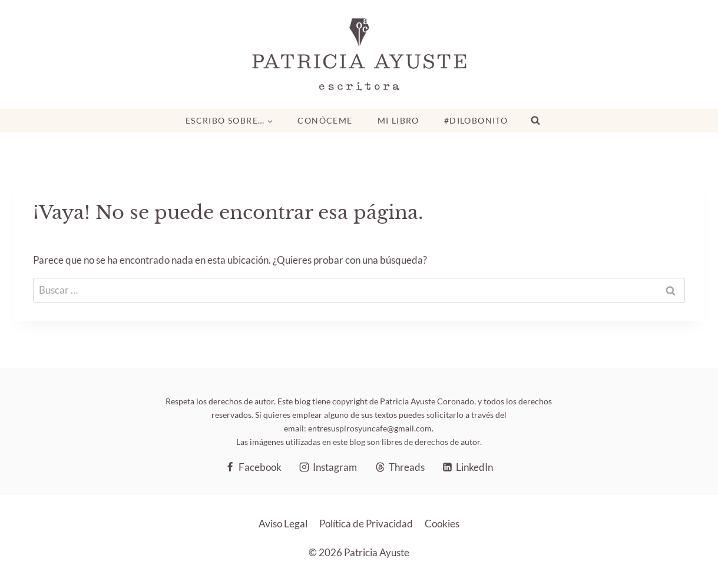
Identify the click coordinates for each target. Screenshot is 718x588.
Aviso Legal (283, 524)
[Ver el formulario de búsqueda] (535, 121)
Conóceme (325, 120)
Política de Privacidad (366, 524)
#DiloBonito (476, 120)
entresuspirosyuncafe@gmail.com (370, 428)
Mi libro (398, 120)
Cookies (442, 524)
